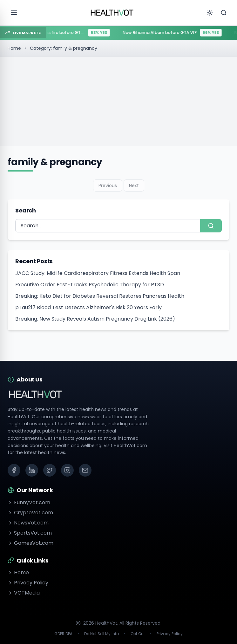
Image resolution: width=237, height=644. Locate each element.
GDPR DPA (63, 634)
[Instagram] (67, 470)
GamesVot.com (30, 543)
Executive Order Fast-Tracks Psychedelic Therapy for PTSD (90, 285)
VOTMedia (24, 593)
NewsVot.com (28, 523)
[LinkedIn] (32, 470)
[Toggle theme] (210, 13)
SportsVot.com (30, 533)
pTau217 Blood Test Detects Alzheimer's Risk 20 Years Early (88, 307)
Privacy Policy (28, 583)
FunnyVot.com (29, 502)
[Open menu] (14, 13)
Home (14, 48)
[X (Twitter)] (50, 470)
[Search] (224, 13)
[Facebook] (14, 470)
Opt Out (138, 634)
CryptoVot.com (30, 513)
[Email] (85, 470)
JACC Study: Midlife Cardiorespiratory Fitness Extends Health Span (98, 273)
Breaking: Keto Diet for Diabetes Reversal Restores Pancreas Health (100, 296)
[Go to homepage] (112, 13)
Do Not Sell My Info (102, 634)
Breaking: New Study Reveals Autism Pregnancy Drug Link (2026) (95, 319)
